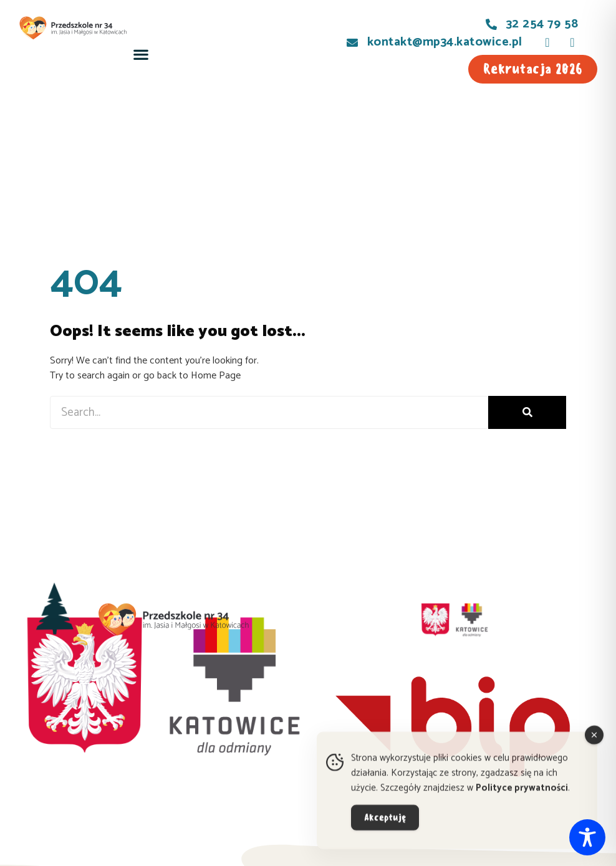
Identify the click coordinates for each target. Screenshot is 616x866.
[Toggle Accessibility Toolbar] (587, 837)
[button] (141, 55)
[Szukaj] (527, 412)
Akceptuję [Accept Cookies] (385, 826)
